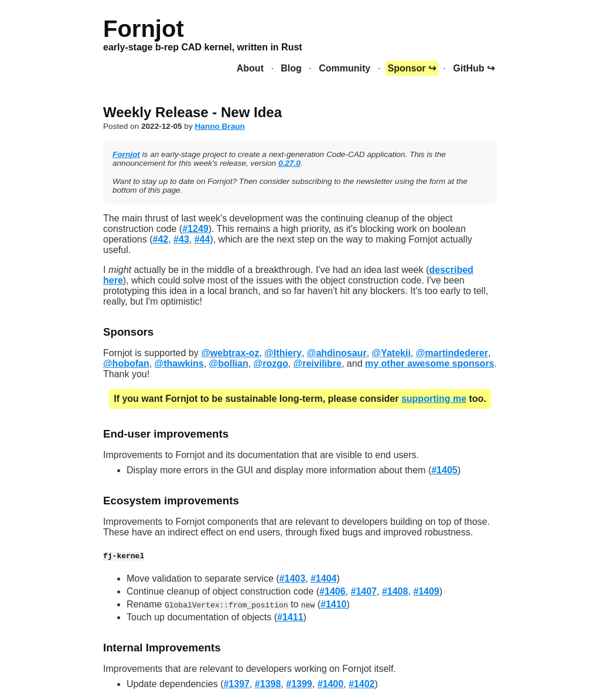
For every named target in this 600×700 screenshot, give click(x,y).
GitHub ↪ (474, 68)
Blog (291, 68)
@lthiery (283, 353)
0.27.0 (289, 163)
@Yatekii (391, 353)
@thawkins (179, 363)
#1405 (444, 470)
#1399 (299, 684)
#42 (161, 239)
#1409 (426, 591)
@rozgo (271, 363)
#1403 (293, 578)
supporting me (434, 399)
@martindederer (452, 353)
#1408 (395, 591)
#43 (181, 239)
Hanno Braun (219, 126)
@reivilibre (318, 363)
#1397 (236, 684)
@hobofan (126, 363)
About (250, 68)
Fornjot (126, 154)
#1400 (331, 684)
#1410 (334, 604)
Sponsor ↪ (412, 68)
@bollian (229, 363)
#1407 (364, 591)
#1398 (268, 684)
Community (345, 68)
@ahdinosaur (337, 353)
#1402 (362, 684)
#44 (202, 239)
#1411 (290, 617)
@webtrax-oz (230, 353)
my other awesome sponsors (430, 363)
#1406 (333, 591)
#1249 (195, 229)
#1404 (324, 578)
